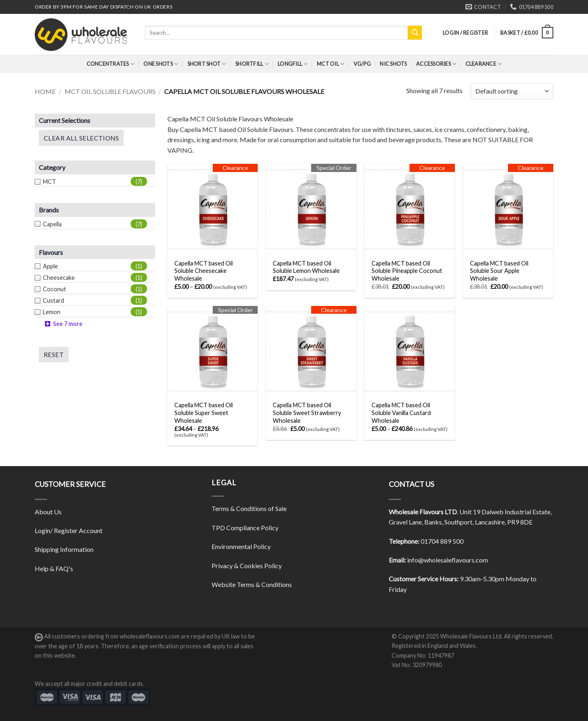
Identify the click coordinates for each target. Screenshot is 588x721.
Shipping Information (64, 549)
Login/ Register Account (69, 530)
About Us (48, 512)
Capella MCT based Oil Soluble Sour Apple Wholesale (499, 271)
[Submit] (415, 33)
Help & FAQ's (54, 568)
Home (45, 91)
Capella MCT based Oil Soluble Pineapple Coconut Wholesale (407, 271)
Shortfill (252, 64)
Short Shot (207, 64)
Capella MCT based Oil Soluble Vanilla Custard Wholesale (401, 413)
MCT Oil (331, 64)
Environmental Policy (241, 546)
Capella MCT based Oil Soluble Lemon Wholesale (306, 267)
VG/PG (362, 64)
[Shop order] (512, 91)
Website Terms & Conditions (252, 584)
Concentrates (111, 64)
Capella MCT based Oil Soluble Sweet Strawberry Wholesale (307, 413)
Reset (54, 355)
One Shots (161, 64)
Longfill (293, 64)
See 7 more (68, 324)
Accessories (436, 64)
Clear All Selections (81, 138)
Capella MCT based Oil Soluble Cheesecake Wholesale (204, 271)
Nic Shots (393, 64)
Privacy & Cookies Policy (247, 566)
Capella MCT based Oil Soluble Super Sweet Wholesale (204, 413)
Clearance (484, 64)
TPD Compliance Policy (245, 528)
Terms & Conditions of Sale (249, 508)
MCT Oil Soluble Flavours (110, 91)
